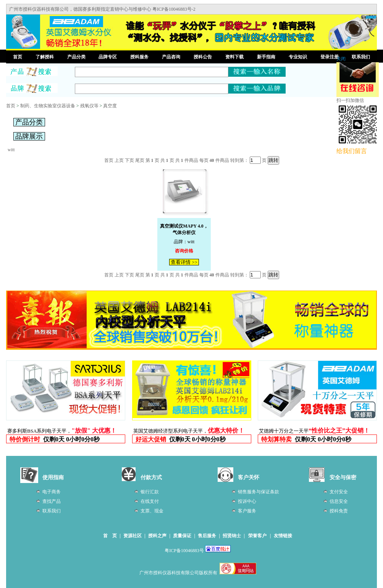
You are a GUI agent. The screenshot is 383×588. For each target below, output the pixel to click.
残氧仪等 (89, 106)
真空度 (110, 106)
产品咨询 (171, 57)
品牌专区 (108, 57)
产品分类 (76, 57)
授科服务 (139, 57)
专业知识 (298, 57)
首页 (18, 57)
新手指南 (266, 57)
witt (11, 150)
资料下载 (234, 57)
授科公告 (203, 57)
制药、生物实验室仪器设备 (48, 106)
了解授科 (45, 57)
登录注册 (330, 57)
